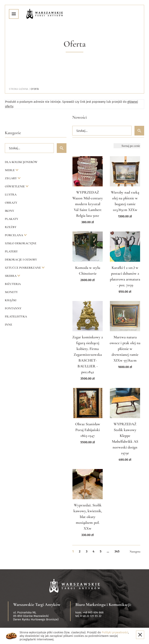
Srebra (11, 276)
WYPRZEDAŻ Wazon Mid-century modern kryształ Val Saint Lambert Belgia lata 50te (88, 204)
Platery (11, 251)
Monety (11, 292)
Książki (11, 300)
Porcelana (14, 235)
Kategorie (13, 133)
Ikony (9, 211)
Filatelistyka (16, 316)
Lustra (11, 195)
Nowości (80, 117)
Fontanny (13, 308)
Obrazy (11, 203)
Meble (10, 170)
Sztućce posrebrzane (23, 268)
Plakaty (12, 219)
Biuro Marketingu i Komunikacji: (103, 605)
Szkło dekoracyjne (21, 243)
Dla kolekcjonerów (21, 162)
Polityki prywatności (115, 632)
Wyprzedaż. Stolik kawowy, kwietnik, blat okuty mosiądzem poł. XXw (88, 517)
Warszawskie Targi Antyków (37, 605)
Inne (9, 325)
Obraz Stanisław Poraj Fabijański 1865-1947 (88, 430)
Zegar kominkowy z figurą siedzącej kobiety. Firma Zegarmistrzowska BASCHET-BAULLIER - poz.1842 (88, 355)
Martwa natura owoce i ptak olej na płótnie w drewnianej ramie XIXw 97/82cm (125, 349)
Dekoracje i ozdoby (21, 260)
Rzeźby (11, 227)
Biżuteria (13, 284)
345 (117, 551)
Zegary (11, 178)
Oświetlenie (15, 186)
